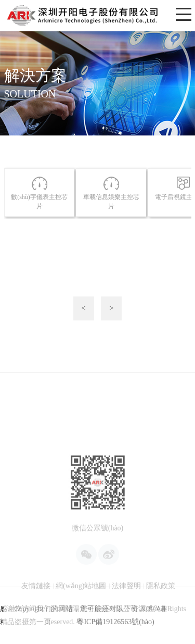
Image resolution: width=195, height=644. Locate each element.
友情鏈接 (36, 606)
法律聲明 (126, 606)
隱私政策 (161, 606)
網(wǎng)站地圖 (81, 606)
